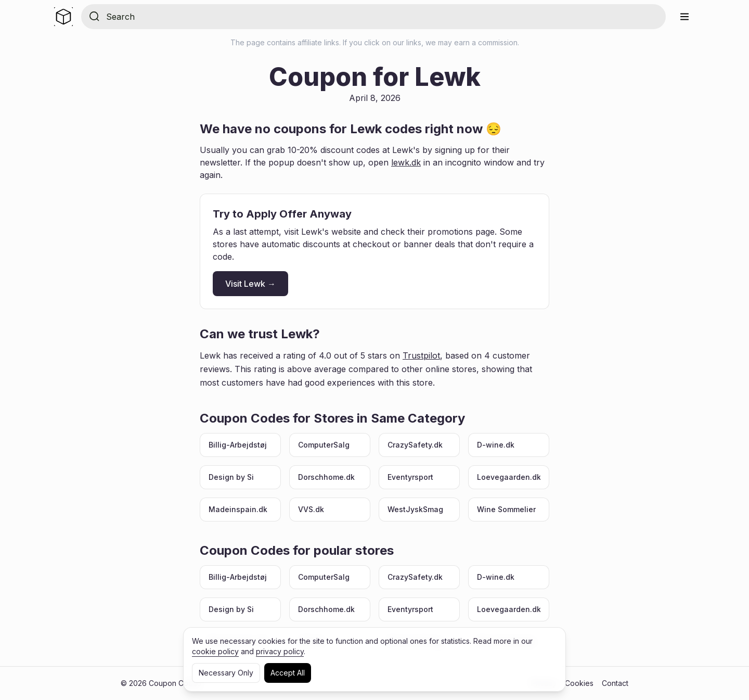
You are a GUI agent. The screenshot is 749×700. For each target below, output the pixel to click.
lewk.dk (406, 162)
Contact (615, 683)
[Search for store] (382, 17)
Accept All (288, 673)
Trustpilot (421, 355)
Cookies (579, 683)
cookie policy (215, 651)
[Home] (63, 17)
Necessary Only (226, 673)
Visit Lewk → (250, 284)
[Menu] (685, 17)
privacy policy (280, 651)
